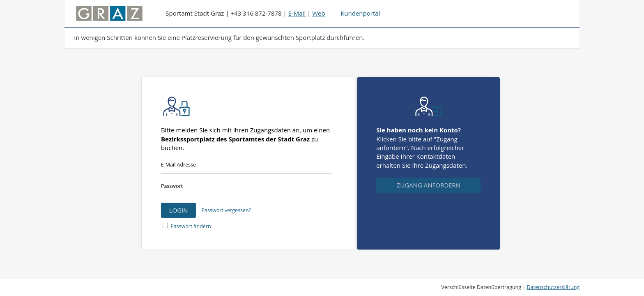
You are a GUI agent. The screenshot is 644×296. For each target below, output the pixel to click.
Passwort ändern (191, 226)
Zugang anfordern (429, 185)
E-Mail (297, 13)
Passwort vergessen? (227, 210)
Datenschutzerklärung (553, 287)
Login (179, 210)
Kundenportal (360, 13)
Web (319, 13)
